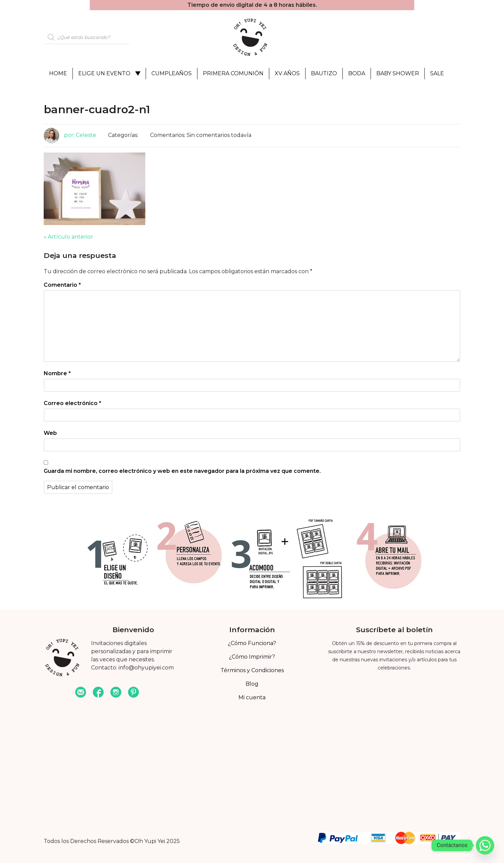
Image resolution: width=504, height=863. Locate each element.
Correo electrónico (72, 403)
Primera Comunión (233, 73)
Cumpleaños (172, 73)
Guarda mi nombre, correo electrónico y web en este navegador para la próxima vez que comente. (182, 471)
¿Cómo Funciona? (252, 643)
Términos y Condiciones (252, 670)
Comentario (62, 285)
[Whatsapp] (485, 845)
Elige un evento (104, 73)
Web (50, 433)
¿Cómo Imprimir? (252, 657)
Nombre (57, 373)
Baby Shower (398, 73)
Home (58, 73)
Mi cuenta (252, 697)
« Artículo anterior (68, 237)
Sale (437, 73)
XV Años (287, 73)
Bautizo (324, 73)
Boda (357, 73)
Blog (252, 684)
